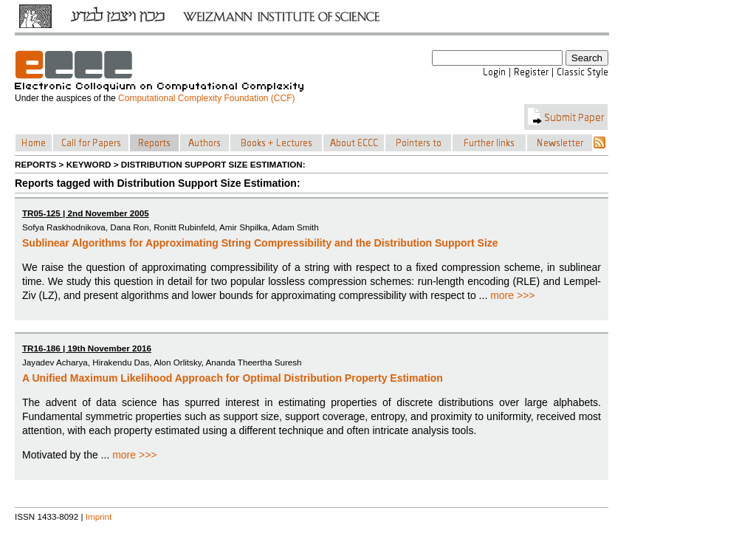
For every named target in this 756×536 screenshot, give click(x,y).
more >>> (512, 295)
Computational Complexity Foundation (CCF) (206, 98)
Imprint (99, 516)
